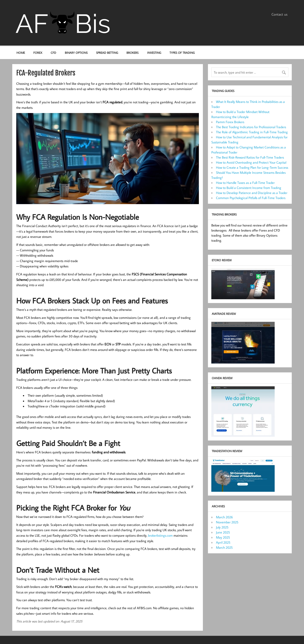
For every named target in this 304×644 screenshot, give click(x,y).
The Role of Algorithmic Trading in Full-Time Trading (252, 132)
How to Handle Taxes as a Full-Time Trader (245, 183)
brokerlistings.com (160, 535)
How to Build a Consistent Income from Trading (249, 188)
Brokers (132, 53)
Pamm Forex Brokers (230, 122)
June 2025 (223, 532)
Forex (38, 53)
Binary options (76, 53)
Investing (154, 53)
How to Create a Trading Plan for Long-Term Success (252, 167)
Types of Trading (182, 53)
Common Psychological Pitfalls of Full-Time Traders (251, 198)
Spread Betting (107, 53)
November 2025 (227, 522)
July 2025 (222, 527)
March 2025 (224, 547)
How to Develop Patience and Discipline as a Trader (252, 193)
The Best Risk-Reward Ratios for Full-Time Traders (250, 157)
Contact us (280, 14)
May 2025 (223, 537)
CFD (53, 53)
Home (21, 53)
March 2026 (224, 517)
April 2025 (223, 542)
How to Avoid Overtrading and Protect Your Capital (251, 162)
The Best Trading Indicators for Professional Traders (251, 127)
